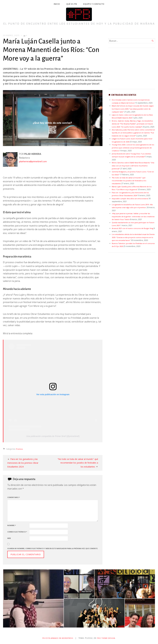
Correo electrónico (17, 532)
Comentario (14, 497)
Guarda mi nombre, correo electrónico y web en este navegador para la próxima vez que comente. (53, 548)
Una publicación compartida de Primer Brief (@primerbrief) (53, 436)
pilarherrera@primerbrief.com (35, 161)
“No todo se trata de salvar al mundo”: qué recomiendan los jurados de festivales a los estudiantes (78, 462)
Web (9, 538)
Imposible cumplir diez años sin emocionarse (131, 207)
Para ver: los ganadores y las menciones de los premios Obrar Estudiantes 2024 (25, 463)
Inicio (57, 4)
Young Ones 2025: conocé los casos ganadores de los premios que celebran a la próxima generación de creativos (133, 154)
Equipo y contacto (94, 4)
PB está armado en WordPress (57, 638)
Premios (20, 449)
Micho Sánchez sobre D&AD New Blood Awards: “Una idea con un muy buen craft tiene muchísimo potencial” (133, 172)
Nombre (12, 525)
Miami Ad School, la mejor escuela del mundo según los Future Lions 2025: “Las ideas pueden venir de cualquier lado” (132, 109)
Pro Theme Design (108, 638)
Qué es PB (72, 4)
